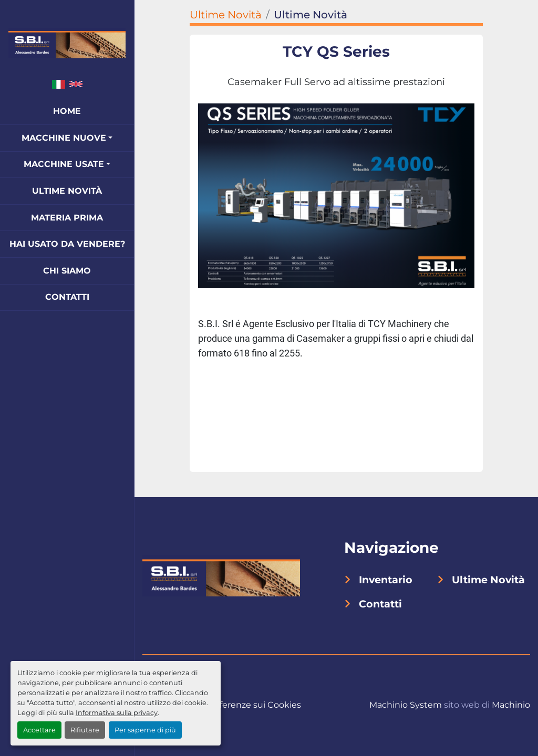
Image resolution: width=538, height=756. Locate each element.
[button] (67, 138)
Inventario (386, 580)
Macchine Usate (64, 164)
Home (67, 111)
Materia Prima (67, 218)
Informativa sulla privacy (117, 713)
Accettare (39, 730)
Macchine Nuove (64, 138)
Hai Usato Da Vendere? (67, 244)
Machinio (511, 705)
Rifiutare (85, 730)
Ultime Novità (67, 191)
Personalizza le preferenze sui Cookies (222, 705)
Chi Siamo (67, 271)
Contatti (67, 297)
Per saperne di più (145, 730)
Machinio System (406, 705)
